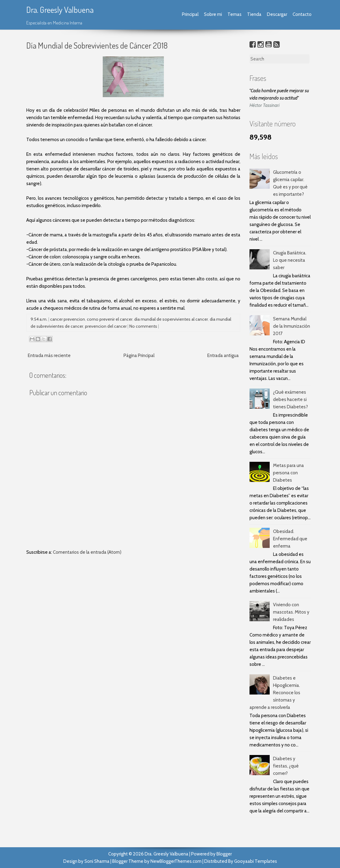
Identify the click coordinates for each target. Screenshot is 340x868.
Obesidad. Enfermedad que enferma (290, 539)
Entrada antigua (223, 356)
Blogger (224, 854)
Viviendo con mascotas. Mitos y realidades (291, 612)
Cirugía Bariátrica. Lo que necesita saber (290, 260)
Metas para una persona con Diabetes (288, 473)
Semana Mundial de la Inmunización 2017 (292, 326)
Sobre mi (213, 14)
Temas (235, 14)
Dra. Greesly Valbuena (60, 9)
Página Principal (139, 356)
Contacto (302, 14)
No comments (143, 326)
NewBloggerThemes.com (176, 861)
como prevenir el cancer (110, 319)
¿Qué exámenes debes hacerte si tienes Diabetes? (290, 399)
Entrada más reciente (49, 356)
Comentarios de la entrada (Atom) (87, 552)
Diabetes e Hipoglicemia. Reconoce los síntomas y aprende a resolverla (275, 693)
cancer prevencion (68, 319)
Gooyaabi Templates (256, 861)
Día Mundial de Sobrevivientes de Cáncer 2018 (97, 45)
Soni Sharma (97, 861)
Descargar (277, 14)
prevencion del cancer (106, 326)
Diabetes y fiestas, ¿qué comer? (286, 766)
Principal (190, 14)
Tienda (254, 14)
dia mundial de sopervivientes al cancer (171, 319)
